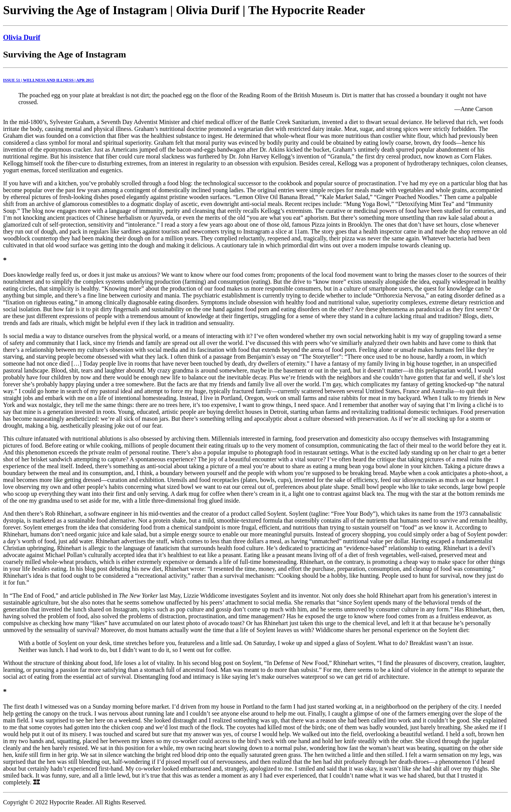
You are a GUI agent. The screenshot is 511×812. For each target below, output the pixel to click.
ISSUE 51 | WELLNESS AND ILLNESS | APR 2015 (48, 80)
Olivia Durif (22, 37)
